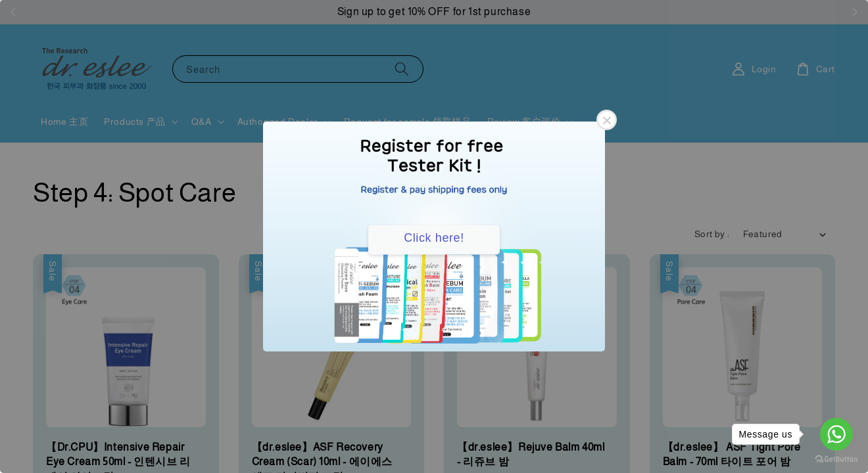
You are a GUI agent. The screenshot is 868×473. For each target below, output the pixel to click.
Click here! (434, 238)
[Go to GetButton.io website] (836, 460)
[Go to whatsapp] (836, 434)
